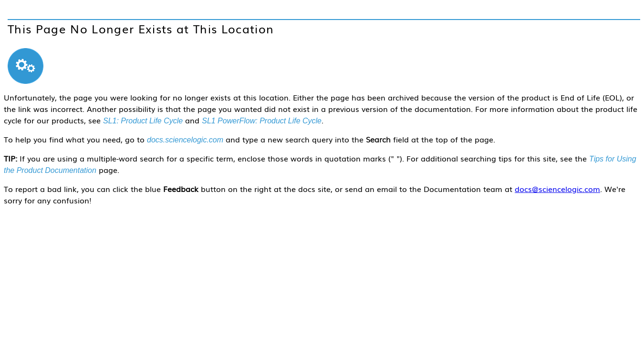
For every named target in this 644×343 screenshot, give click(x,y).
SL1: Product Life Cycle (143, 121)
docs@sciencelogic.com (557, 189)
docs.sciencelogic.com (185, 140)
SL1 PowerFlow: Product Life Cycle (262, 121)
